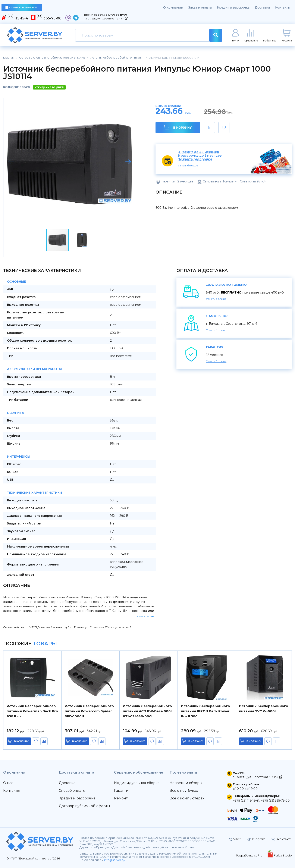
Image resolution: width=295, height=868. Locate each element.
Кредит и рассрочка (233, 7)
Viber (235, 839)
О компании (173, 7)
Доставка (262, 7)
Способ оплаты (72, 791)
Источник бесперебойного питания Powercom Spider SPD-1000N (89, 711)
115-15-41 (22, 18)
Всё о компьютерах (187, 798)
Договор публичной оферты (84, 806)
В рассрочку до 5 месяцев (200, 156)
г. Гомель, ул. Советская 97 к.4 (106, 18)
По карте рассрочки (195, 159)
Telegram (256, 839)
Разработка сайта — (251, 855)
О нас (8, 783)
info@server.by (115, 860)
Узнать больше (188, 165)
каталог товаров (21, 7)
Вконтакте (282, 839)
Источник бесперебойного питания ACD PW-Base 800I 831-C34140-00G (147, 711)
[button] (128, 162)
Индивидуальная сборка (137, 783)
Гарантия (122, 791)
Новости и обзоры (186, 783)
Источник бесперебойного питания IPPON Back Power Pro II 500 (205, 711)
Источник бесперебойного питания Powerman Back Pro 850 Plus (32, 711)
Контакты (283, 7)
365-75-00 (52, 18)
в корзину (21, 741)
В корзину (178, 127)
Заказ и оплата (200, 7)
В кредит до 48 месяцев (198, 152)
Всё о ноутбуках (184, 791)
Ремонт (121, 798)
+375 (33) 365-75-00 (275, 800)
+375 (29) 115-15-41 (246, 800)
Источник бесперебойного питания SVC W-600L (264, 709)
